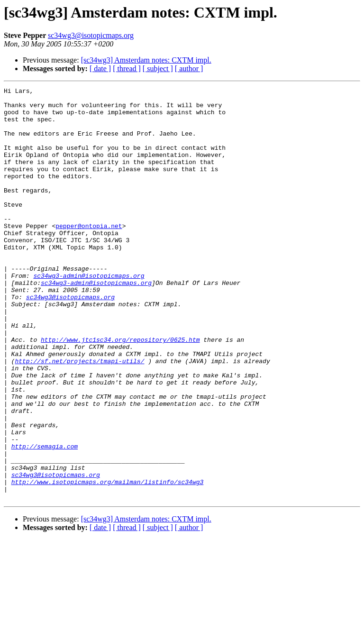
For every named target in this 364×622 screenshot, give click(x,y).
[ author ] (189, 69)
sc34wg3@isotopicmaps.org (91, 35)
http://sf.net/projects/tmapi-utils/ (79, 416)
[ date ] (100, 69)
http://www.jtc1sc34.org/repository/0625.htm (120, 391)
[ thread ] (127, 69)
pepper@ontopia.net (89, 254)
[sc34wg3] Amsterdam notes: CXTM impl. (146, 60)
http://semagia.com (45, 519)
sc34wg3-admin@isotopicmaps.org (89, 314)
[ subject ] (158, 69)
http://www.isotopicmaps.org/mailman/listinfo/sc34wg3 (108, 561)
